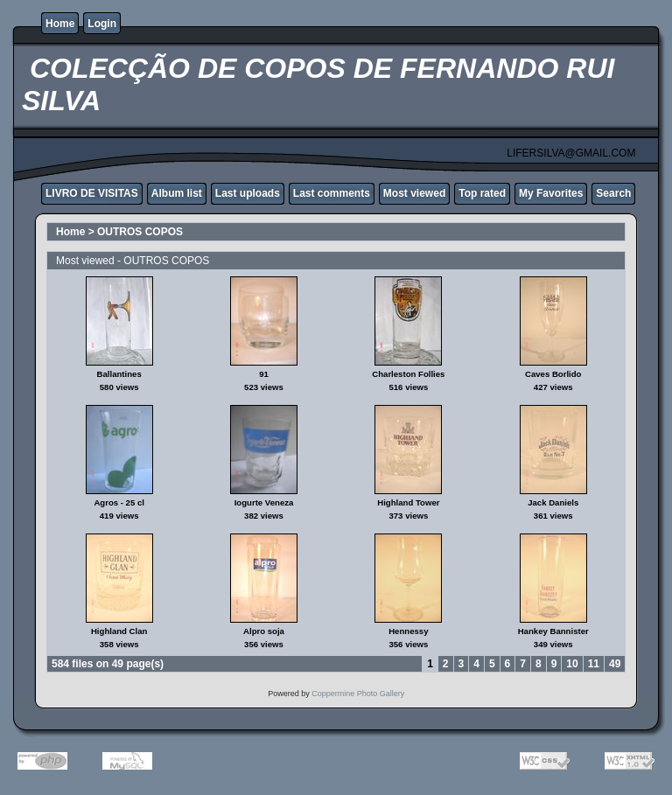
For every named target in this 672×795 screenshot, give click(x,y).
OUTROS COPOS (140, 232)
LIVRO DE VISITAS (92, 193)
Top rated (482, 193)
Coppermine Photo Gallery (358, 694)
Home (60, 24)
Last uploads (248, 193)
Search (613, 193)
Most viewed (414, 193)
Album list (177, 193)
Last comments (332, 193)
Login (102, 24)
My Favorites (551, 193)
